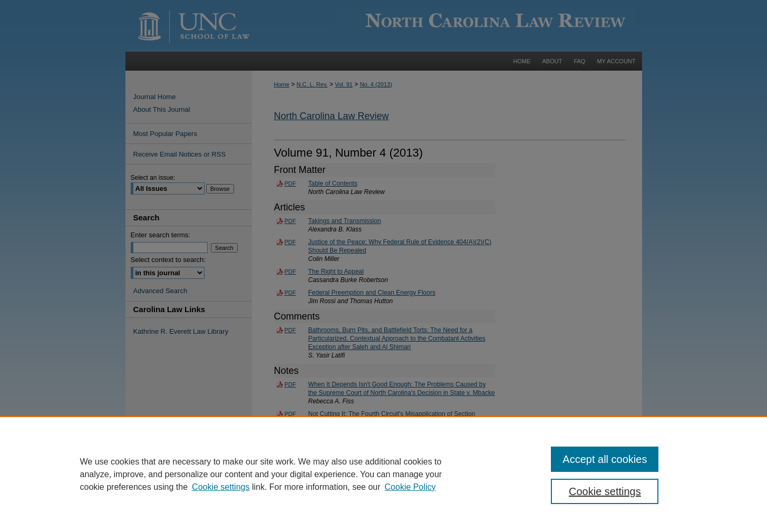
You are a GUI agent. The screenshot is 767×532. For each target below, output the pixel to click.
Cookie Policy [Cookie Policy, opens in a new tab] (410, 487)
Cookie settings (221, 487)
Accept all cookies (605, 459)
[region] (383, 474)
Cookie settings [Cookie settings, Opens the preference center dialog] (605, 491)
